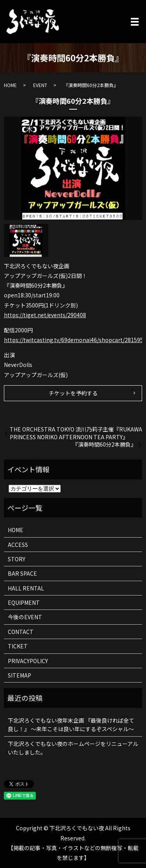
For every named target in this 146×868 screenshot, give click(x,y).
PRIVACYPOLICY (28, 661)
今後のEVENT (25, 617)
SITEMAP (19, 675)
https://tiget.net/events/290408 (45, 315)
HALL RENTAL (26, 588)
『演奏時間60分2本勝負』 (104, 444)
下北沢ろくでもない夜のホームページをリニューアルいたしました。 (73, 748)
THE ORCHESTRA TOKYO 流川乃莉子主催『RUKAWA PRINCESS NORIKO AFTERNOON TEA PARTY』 (76, 433)
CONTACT (21, 632)
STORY (17, 559)
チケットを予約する (73, 393)
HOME (10, 85)
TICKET (18, 646)
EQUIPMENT (24, 603)
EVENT (40, 85)
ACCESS (18, 545)
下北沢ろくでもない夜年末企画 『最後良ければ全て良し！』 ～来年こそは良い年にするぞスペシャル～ (71, 725)
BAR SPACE (22, 573)
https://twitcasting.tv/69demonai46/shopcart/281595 (74, 340)
